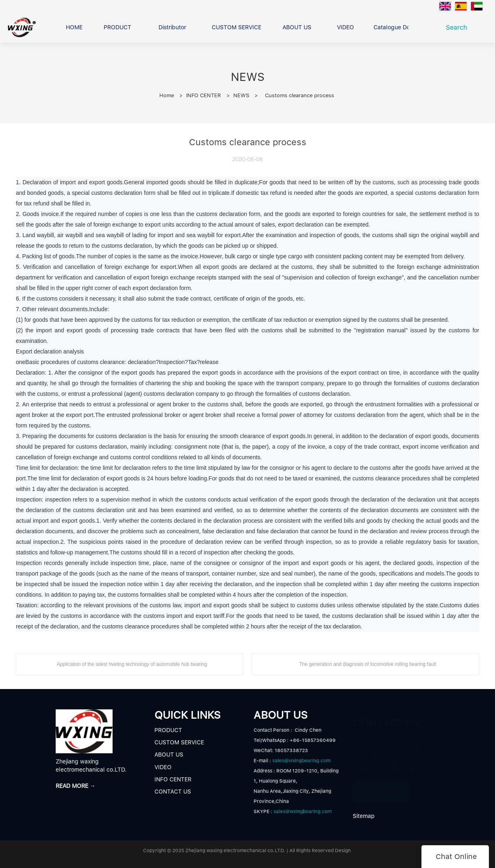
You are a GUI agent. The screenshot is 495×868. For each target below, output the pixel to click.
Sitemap (364, 816)
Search (459, 27)
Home (167, 95)
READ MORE (381, 788)
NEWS (241, 95)
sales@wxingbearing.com (301, 761)
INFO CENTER (204, 95)
